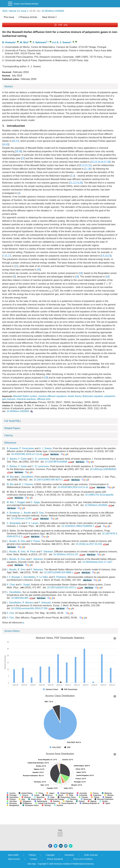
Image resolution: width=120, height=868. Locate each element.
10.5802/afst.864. (23, 598)
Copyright (50, 855)
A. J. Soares (64, 42)
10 (92, 162)
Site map (32, 864)
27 (105, 162)
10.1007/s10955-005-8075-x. (52, 480)
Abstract (9, 86)
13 (96, 162)
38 (20, 151)
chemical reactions (26, 399)
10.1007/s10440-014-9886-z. (62, 572)
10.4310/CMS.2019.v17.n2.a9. (30, 454)
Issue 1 (25, 11)
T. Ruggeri (20, 502)
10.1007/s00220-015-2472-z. (65, 587)
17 (9, 256)
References (10, 443)
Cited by (9, 435)
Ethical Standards (55, 859)
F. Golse (23, 459)
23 (110, 256)
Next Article (49, 17)
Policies (32, 855)
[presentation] (37, 284)
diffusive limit (44, 399)
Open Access (14, 859)
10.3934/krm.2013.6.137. (70, 554)
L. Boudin (26, 513)
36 (89, 169)
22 (23, 158)
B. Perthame (60, 577)
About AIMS (13, 855)
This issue (9, 17)
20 (7, 144)
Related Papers (12, 428)
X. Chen (11, 585)
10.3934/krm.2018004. (100, 505)
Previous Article (28, 17)
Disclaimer (69, 855)
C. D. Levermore (40, 459)
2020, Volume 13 (11, 11)
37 (17, 141)
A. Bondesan (13, 513)
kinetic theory (75, 396)
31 (90, 165)
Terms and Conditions (83, 859)
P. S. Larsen (32, 523)
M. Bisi (24, 42)
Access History (12, 631)
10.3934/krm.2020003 (53, 11)
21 (86, 165)
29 (17, 151)
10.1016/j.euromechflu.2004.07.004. (33, 608)
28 (109, 162)
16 (99, 162)
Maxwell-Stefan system (25, 396)
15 (6, 256)
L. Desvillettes (26, 477)
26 (81, 183)
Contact (34, 859)
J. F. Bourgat (13, 577)
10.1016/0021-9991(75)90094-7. (81, 526)
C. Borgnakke (14, 523)
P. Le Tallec (43, 577)
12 (74, 183)
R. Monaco (28, 603)
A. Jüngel (25, 585)
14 (77, 183)
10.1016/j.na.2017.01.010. (93, 544)
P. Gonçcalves (27, 448)
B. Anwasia (9, 42)
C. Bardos (12, 459)
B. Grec (40, 513)
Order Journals (91, 855)
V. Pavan (35, 541)
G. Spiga (35, 502)
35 (39, 270)
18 (106, 256)
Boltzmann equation (93, 396)
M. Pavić (31, 552)
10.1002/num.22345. (25, 518)
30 (14, 141)
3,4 (47, 42)
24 (102, 162)
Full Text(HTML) (13, 421)
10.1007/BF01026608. (60, 462)
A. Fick (10, 613)
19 (4, 144)
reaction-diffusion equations (52, 396)
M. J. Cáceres (26, 484)
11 (86, 169)
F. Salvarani (39, 42)
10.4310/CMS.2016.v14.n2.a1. (77, 487)
